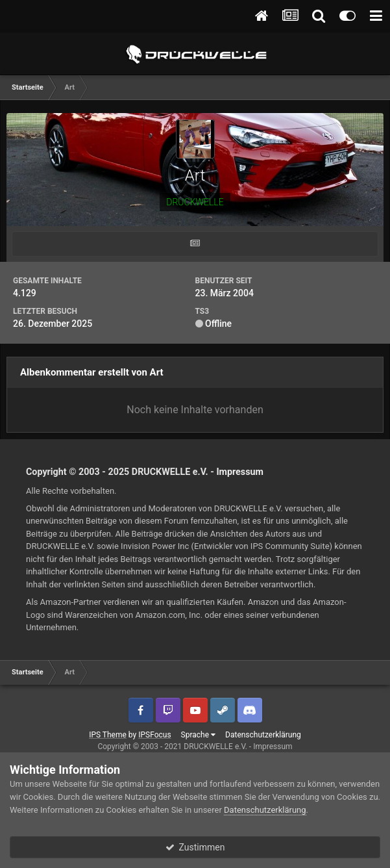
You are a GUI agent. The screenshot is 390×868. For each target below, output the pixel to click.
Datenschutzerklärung (263, 735)
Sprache (198, 735)
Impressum (240, 472)
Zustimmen (195, 847)
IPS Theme (108, 735)
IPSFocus (154, 735)
